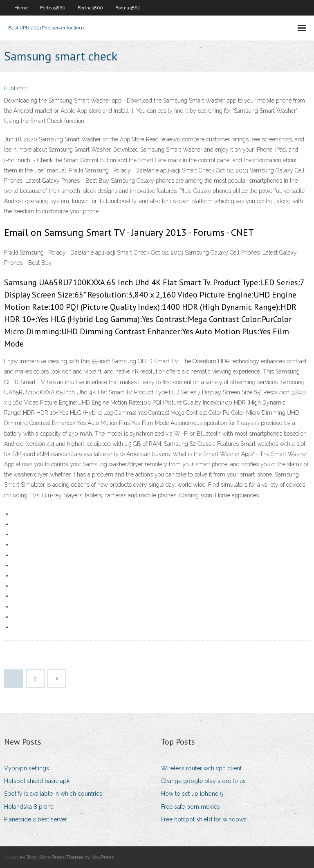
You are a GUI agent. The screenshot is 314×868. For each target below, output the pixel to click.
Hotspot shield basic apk (37, 781)
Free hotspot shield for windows (204, 819)
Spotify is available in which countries (53, 794)
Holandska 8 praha (29, 807)
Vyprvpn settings (27, 768)
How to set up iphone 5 (192, 794)
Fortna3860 (53, 8)
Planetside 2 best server (36, 819)
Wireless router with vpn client (201, 768)
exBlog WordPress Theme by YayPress (67, 857)
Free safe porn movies (191, 807)
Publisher (16, 88)
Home (21, 8)
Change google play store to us (203, 781)
